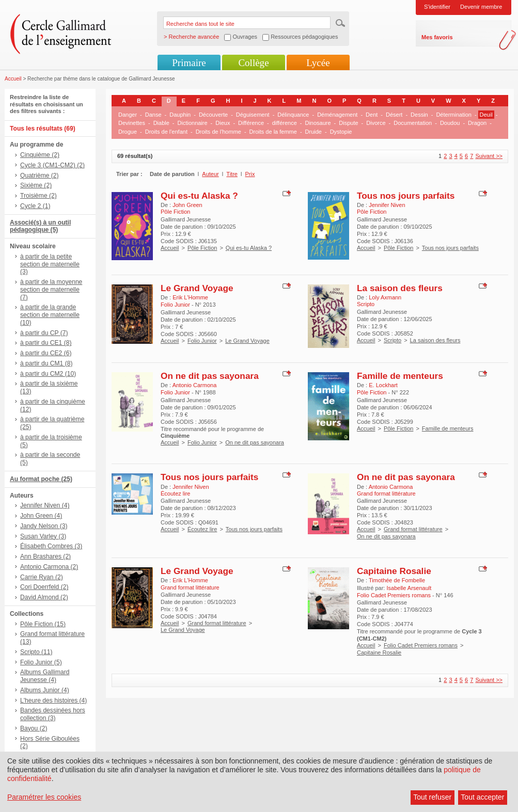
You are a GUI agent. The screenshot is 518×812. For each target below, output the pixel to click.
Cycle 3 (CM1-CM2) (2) (52, 165)
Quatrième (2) (40, 176)
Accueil (13, 79)
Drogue (128, 132)
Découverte (213, 115)
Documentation (413, 123)
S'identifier (437, 7)
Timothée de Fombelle (397, 580)
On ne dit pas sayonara (210, 376)
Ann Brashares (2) (45, 556)
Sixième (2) (36, 185)
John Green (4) (41, 516)
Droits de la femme (273, 132)
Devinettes (132, 123)
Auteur (210, 174)
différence (285, 123)
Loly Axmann (385, 297)
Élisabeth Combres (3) (51, 546)
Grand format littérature (413, 529)
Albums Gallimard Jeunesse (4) (45, 676)
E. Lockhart (383, 385)
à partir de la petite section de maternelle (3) (50, 264)
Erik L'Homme (190, 297)
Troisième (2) (38, 196)
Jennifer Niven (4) (45, 505)
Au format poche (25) (41, 479)
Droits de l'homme (218, 132)
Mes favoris (437, 37)
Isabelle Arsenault (409, 588)
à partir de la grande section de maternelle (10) (50, 315)
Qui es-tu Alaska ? (199, 196)
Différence (251, 123)
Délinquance (293, 115)
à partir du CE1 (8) (46, 343)
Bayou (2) (34, 728)
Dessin (419, 115)
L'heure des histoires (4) (53, 700)
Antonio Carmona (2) (49, 567)
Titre (232, 174)
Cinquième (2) (40, 155)
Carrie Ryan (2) (42, 577)
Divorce (376, 123)
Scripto (393, 340)
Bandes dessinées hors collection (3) (53, 714)
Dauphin (180, 115)
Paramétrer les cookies (44, 797)
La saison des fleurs (400, 288)
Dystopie (341, 132)
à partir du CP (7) (44, 333)
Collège (253, 63)
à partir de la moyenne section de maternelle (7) (51, 290)
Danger (128, 115)
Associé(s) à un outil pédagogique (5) (40, 226)
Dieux (223, 123)
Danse (153, 115)
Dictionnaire (193, 123)
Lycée (318, 63)
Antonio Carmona (195, 385)
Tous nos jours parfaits (406, 196)
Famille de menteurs (400, 376)
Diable (161, 123)
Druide (313, 132)
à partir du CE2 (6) (46, 353)
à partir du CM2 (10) (48, 374)
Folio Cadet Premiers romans (421, 645)
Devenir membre (481, 7)
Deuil (486, 115)
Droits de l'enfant (166, 132)
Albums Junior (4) (45, 690)
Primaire (189, 63)
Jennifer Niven (387, 205)
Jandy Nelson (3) (44, 526)
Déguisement (253, 115)
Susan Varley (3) (43, 536)
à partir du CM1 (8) (46, 363)
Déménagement (337, 115)
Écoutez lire (202, 529)
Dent (372, 115)
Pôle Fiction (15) (43, 624)
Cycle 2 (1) (35, 206)
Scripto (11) (36, 652)
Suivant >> (489, 156)
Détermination (453, 115)
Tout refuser (432, 797)
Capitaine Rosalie (394, 571)
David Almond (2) (44, 597)
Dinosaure (318, 123)
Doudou (450, 123)
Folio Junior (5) (41, 662)
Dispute (348, 123)
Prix (250, 174)
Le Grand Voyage (197, 288)
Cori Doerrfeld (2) (44, 587)
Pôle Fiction (202, 248)
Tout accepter (482, 797)
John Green (187, 205)
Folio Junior (202, 341)
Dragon (477, 123)
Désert (394, 115)
